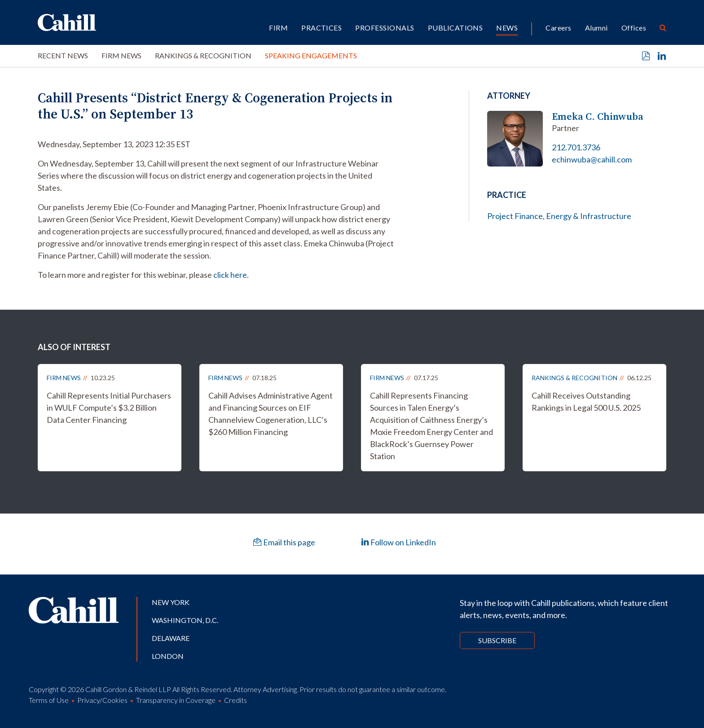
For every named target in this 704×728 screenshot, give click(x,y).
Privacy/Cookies (102, 700)
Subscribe (497, 640)
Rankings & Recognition (203, 55)
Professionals (385, 28)
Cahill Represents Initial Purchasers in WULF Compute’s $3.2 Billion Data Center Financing (109, 408)
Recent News (63, 55)
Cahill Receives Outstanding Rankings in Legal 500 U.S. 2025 (586, 401)
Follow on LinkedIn (398, 542)
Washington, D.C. (185, 620)
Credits (235, 700)
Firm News (121, 55)
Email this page (284, 542)
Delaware (171, 638)
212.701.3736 (576, 147)
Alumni (596, 28)
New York (171, 602)
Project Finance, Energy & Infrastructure (559, 216)
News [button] (507, 28)
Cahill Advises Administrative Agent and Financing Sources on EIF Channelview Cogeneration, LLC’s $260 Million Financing (271, 414)
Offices (634, 28)
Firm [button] (278, 28)
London (168, 656)
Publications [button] (455, 28)
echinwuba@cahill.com (592, 159)
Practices (321, 28)
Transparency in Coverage (176, 700)
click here (230, 275)
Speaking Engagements (311, 55)
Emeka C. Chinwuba (598, 116)
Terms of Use (49, 700)
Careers (558, 28)
